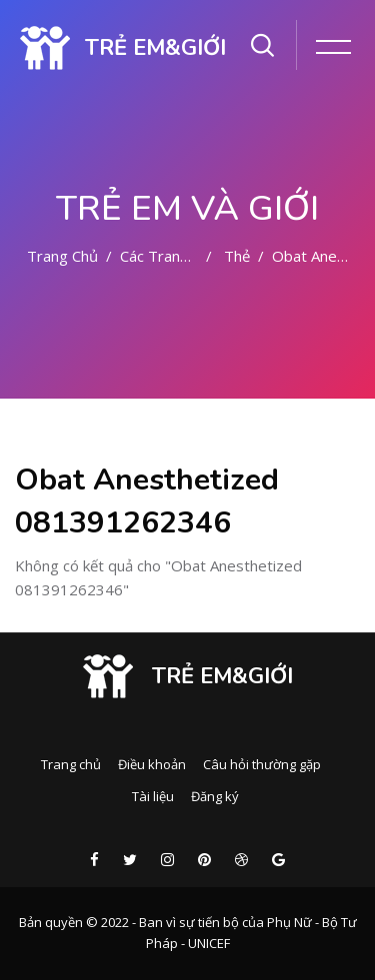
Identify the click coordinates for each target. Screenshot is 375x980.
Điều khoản (152, 764)
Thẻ (237, 256)
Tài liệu (153, 796)
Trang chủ (62, 256)
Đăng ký (215, 796)
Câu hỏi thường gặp (262, 764)
